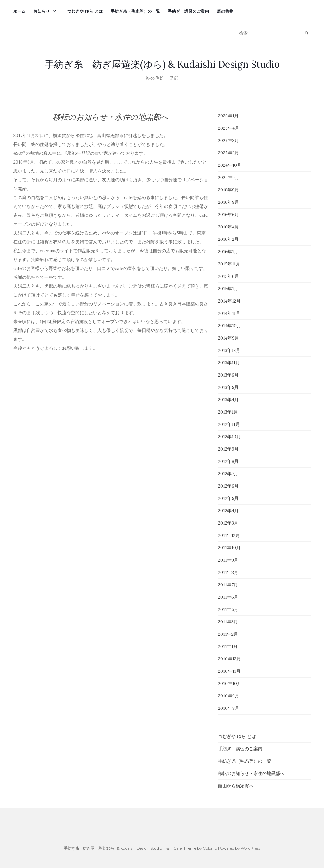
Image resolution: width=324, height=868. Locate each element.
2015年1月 (228, 289)
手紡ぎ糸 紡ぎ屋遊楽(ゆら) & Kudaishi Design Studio (162, 64)
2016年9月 (228, 202)
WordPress (250, 848)
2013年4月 (228, 400)
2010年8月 (229, 708)
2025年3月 (228, 141)
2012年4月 (228, 511)
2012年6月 (228, 486)
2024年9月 (229, 178)
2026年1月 (228, 116)
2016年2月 (228, 239)
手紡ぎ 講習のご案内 (189, 11)
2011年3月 (228, 622)
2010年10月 (230, 684)
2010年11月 (229, 671)
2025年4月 (229, 128)
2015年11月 (229, 264)
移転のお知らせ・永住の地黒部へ (251, 773)
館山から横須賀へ (236, 786)
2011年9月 (228, 560)
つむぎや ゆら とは (85, 11)
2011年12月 (229, 535)
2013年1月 (228, 412)
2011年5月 (228, 609)
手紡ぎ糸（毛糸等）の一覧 (135, 11)
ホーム (19, 11)
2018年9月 (228, 190)
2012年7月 (228, 474)
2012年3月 (228, 523)
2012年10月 (229, 437)
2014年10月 (230, 326)
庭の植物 (225, 11)
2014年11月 (229, 313)
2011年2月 (228, 634)
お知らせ (42, 11)
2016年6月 (228, 215)
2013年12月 (229, 350)
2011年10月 (229, 548)
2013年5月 (228, 387)
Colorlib (210, 848)
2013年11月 (229, 363)
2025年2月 (228, 153)
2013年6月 (228, 375)
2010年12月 (229, 659)
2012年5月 (228, 498)
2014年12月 (229, 301)
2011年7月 (228, 585)
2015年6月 (228, 276)
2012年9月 (228, 449)
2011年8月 (228, 572)
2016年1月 (228, 252)
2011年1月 (228, 646)
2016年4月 (228, 227)
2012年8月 (228, 461)
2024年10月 (230, 165)
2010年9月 (229, 696)
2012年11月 (229, 424)
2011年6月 (228, 597)
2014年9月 (228, 338)
